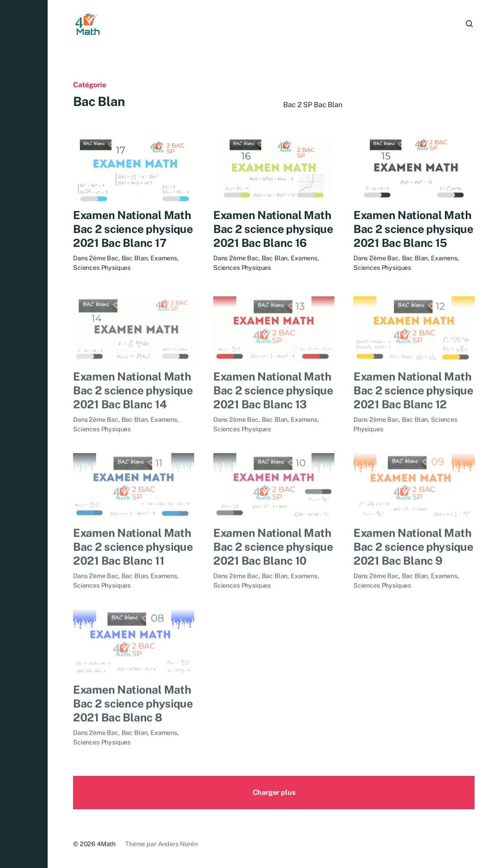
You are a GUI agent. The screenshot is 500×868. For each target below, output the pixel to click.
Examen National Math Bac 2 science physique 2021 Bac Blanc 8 (133, 717)
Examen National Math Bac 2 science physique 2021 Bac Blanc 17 (133, 230)
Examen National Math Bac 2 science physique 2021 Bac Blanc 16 (273, 230)
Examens (164, 259)
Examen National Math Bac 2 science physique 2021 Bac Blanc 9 (413, 561)
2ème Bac (104, 259)
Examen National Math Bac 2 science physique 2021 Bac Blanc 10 (273, 561)
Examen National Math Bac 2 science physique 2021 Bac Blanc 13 (273, 404)
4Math (106, 844)
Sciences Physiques (102, 268)
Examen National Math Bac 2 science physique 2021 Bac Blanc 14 (133, 404)
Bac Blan (135, 259)
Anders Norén (178, 844)
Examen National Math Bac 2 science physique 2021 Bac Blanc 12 (413, 404)
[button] (24, 434)
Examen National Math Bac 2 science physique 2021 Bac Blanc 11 (133, 561)
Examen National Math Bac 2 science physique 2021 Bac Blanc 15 (413, 231)
